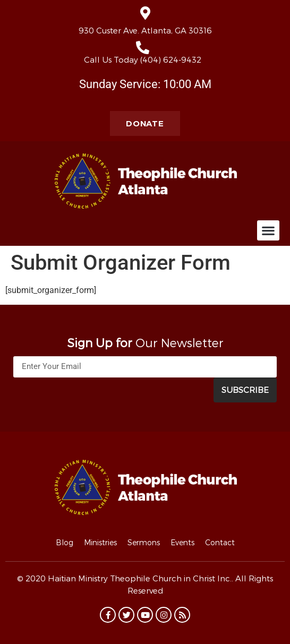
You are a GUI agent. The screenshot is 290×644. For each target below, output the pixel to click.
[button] (268, 230)
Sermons (144, 542)
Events (182, 542)
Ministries (100, 542)
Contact (220, 542)
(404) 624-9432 (171, 59)
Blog (65, 542)
